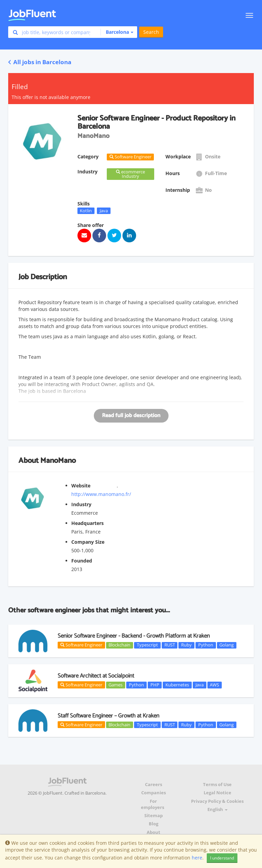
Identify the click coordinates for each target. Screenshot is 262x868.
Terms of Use (217, 785)
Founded (82, 561)
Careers (154, 785)
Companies (154, 793)
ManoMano (58, 461)
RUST (170, 645)
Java (104, 211)
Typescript (147, 645)
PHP (155, 685)
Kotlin (86, 211)
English (217, 809)
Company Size (88, 542)
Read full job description (131, 416)
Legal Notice (217, 793)
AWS (214, 685)
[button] (117, 32)
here (197, 858)
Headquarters (88, 523)
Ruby (186, 645)
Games (115, 685)
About (154, 832)
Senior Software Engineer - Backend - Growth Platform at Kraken (134, 636)
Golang (227, 645)
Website (81, 486)
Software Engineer (81, 645)
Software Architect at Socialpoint (96, 676)
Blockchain (119, 645)
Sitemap (154, 816)
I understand (222, 858)
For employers (152, 804)
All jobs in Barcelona (40, 62)
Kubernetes (177, 685)
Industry (81, 504)
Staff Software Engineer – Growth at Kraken (108, 716)
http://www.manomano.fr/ (101, 494)
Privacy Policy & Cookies (217, 801)
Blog (154, 824)
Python (206, 645)
